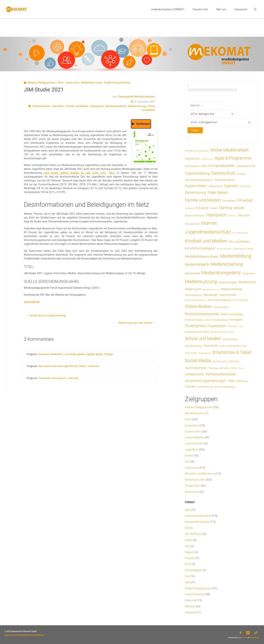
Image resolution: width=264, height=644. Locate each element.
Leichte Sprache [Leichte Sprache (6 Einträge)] (224, 249)
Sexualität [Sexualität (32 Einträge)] (211, 346)
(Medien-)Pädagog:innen (41, 83)
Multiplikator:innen (92, 83)
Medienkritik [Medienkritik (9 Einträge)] (249, 274)
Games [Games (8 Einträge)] (214, 208)
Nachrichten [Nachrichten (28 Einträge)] (228, 295)
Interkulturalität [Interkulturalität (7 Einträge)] (192, 224)
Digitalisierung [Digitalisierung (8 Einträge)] (216, 186)
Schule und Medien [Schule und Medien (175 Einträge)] (203, 339)
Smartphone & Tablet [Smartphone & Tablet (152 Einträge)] (232, 352)
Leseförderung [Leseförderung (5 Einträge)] (239, 249)
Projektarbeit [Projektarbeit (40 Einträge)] (217, 326)
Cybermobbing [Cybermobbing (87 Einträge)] (197, 173)
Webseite (190, 606)
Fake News (58, 106)
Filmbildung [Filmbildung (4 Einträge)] (190, 208)
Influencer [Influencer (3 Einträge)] (232, 216)
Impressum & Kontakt (14, 635)
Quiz (187, 576)
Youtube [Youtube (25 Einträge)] (190, 387)
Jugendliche (192, 450)
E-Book (189, 540)
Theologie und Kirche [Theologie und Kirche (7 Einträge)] (219, 368)
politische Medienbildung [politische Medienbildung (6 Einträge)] (216, 320)
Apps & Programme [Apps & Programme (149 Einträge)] (233, 158)
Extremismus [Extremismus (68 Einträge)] (196, 193)
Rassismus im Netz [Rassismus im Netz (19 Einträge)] (197, 332)
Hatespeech (97, 106)
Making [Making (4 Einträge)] (250, 249)
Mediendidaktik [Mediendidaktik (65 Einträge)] (197, 264)
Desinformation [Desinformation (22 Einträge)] (224, 180)
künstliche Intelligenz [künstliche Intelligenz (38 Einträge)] (200, 248)
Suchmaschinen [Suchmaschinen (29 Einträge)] (196, 368)
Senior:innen (192, 492)
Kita (187, 462)
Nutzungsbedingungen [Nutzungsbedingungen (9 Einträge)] (220, 300)
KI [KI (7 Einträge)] (234, 233)
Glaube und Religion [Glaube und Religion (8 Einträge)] (195, 215)
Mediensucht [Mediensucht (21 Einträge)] (193, 289)
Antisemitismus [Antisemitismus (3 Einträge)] (207, 159)
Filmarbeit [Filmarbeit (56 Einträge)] (245, 200)
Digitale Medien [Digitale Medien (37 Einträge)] (196, 186)
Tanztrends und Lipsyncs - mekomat (58, 378)
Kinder (188, 456)
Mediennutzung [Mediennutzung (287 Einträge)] (201, 282)
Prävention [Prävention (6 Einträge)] (232, 326)
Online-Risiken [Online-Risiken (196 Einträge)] (198, 306)
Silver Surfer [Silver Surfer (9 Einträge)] (191, 353)
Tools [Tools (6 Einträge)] (241, 368)
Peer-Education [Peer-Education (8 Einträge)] (221, 307)
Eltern (60, 83)
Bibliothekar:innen (195, 413)
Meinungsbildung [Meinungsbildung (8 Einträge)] (193, 295)
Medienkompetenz (116, 106)
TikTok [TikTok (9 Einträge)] (233, 368)
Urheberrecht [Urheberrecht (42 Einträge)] (194, 374)
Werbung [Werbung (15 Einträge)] (242, 381)
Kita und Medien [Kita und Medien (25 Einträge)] (239, 242)
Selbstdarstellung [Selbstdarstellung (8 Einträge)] (193, 346)
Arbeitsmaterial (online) (198, 516)
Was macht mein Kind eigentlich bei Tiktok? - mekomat (69, 366)
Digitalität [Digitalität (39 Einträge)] (231, 186)
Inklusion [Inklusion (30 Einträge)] (244, 215)
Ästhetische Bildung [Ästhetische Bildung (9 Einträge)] (225, 387)
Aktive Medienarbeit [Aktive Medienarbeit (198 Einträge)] (229, 150)
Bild (187, 528)
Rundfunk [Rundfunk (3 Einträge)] (231, 332)
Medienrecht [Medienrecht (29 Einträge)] (247, 282)
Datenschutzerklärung (34, 635)
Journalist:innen (194, 443)
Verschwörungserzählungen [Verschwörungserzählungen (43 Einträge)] (205, 381)
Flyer (188, 546)
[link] (255, 9)
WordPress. (255, 638)
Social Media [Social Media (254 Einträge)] (198, 361)
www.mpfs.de (32, 302)
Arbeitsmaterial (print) (197, 522)
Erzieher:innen (193, 432)
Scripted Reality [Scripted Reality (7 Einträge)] (230, 339)
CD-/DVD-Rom (193, 534)
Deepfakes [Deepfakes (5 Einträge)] (241, 174)
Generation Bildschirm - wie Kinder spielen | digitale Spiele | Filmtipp (76, 354)
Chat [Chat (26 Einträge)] (204, 166)
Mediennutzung (137, 106)
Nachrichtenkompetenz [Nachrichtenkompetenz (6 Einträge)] (196, 300)
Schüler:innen (192, 486)
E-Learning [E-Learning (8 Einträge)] (245, 186)
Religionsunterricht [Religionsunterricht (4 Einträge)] (218, 332)
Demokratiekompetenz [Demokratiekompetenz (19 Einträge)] (199, 180)
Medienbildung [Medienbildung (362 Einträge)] (236, 256)
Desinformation (41, 106)
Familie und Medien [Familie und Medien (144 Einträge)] (203, 200)
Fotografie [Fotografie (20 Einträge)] (202, 208)
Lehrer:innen (72, 83)
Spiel (188, 582)
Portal (188, 564)
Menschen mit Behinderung (200, 474)
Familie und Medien (77, 106)
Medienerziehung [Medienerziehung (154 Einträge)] (227, 264)
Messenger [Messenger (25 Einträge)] (211, 295)
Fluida (244, 638)
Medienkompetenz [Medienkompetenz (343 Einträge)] (221, 273)
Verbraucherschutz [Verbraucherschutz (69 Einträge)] (221, 374)
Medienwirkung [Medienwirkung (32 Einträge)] (231, 289)
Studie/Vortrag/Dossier (117, 83)
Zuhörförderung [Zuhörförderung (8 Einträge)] (205, 387)
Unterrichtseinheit (195, 594)
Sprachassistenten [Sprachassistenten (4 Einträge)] (220, 361)
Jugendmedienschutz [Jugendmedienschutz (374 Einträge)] (208, 232)
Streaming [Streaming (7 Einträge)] (234, 361)
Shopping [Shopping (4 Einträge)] (223, 346)
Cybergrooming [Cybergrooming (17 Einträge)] (246, 166)
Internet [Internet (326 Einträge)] (209, 223)
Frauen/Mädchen (194, 437)
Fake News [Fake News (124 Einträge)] (218, 193)
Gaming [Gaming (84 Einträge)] (225, 208)
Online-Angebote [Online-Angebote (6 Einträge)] (240, 300)
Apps (188, 510)
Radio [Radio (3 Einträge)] (241, 326)
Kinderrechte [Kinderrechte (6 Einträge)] (242, 233)
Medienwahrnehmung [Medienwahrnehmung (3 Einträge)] (211, 289)
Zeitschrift (190, 612)
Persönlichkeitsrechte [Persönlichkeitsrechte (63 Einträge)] (202, 314)
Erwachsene (192, 425)
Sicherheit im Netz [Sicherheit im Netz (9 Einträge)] (238, 346)
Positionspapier (194, 570)
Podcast (189, 558)
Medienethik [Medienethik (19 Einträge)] (192, 273)
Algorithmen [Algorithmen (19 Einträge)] (192, 159)
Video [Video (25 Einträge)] (231, 381)
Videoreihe (191, 600)
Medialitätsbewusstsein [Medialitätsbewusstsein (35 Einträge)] (202, 257)
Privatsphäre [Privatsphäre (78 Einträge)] (195, 326)
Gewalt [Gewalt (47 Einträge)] (239, 208)
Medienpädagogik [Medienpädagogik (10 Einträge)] (228, 282)
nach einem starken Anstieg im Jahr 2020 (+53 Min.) (79, 173)
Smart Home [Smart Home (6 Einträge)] (205, 353)
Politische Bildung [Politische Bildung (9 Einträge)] (194, 320)
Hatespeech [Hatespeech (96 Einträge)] (216, 215)
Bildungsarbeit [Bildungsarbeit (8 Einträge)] (192, 166)
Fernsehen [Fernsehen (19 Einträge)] (229, 201)
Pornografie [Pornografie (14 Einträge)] (236, 320)
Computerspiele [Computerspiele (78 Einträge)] (222, 166)
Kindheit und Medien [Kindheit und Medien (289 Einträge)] (206, 241)
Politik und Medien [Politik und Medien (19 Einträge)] (232, 314)
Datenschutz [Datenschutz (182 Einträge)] (223, 173)
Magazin (190, 552)
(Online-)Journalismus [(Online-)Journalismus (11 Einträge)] (197, 151)
